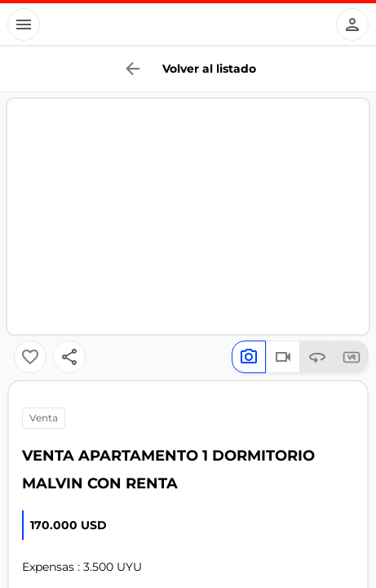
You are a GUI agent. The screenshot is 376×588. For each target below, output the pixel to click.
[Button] (24, 24)
